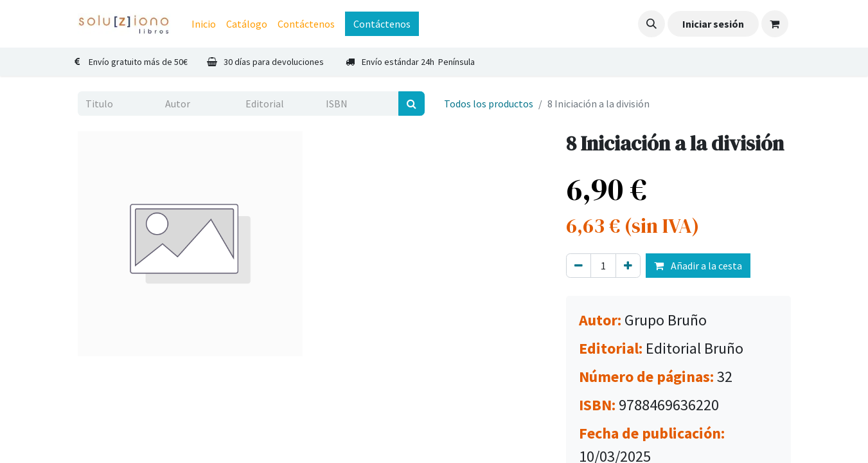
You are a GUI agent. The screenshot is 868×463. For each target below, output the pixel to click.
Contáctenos (382, 24)
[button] (651, 24)
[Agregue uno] (628, 266)
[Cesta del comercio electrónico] (775, 24)
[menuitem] (204, 24)
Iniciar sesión (713, 24)
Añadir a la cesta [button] (698, 266)
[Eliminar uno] (579, 266)
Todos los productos (489, 104)
